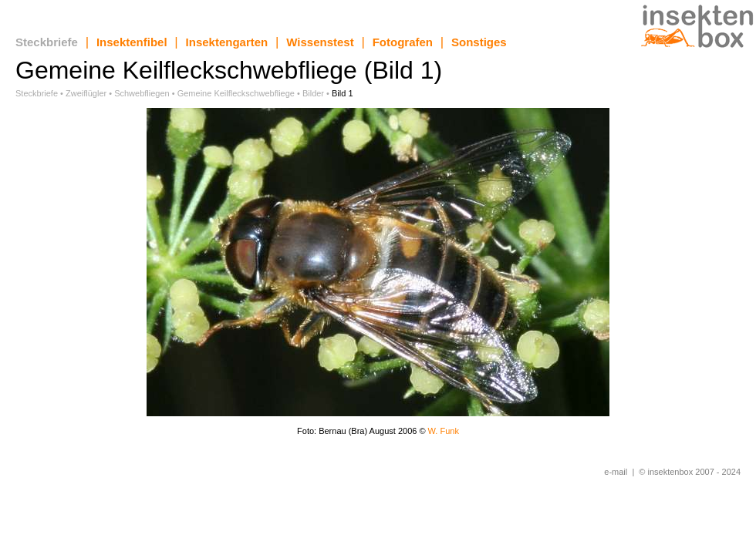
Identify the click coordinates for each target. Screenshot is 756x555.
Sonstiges (479, 42)
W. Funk (444, 431)
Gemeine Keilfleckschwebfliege (236, 93)
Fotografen (403, 42)
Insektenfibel (132, 42)
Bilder (313, 93)
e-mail (616, 472)
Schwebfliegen (142, 93)
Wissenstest (320, 42)
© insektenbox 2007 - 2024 (690, 472)
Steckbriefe (47, 42)
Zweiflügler (86, 93)
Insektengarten (227, 42)
